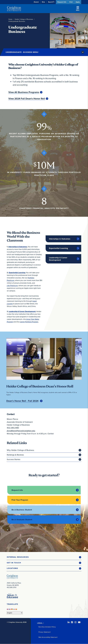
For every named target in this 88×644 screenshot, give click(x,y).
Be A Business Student (22, 510)
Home (10, 19)
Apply (78, 2)
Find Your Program (20, 500)
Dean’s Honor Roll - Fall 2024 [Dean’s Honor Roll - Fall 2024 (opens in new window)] (22, 401)
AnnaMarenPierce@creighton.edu (21, 431)
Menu (78, 9)
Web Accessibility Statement (48, 637)
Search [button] (50, 2)
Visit (71, 2)
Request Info (62, 2)
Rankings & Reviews (15, 455)
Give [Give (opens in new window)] (43, 2)
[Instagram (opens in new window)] (75, 622)
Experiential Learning (58, 248)
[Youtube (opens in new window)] (79, 622)
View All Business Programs (24, 92)
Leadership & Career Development (58, 259)
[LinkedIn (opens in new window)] (69, 622)
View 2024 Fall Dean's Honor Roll (27, 99)
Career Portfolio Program (29, 322)
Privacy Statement (44, 632)
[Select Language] (15, 613)
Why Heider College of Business (20, 450)
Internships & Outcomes (60, 239)
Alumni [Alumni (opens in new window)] (36, 2)
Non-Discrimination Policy (47, 627)
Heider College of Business (24, 19)
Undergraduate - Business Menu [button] (22, 52)
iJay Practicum (12, 286)
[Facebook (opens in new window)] (72, 622)
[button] (44, 557)
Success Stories (13, 459)
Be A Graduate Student (22, 520)
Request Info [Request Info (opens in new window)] (17, 490)
